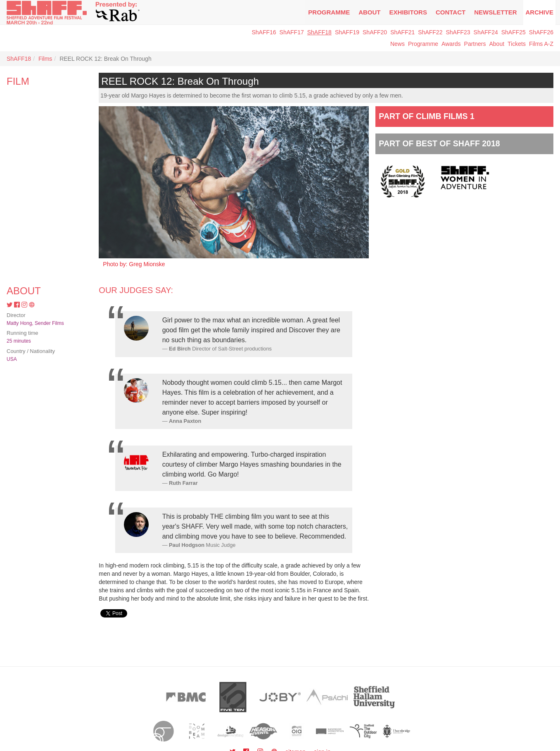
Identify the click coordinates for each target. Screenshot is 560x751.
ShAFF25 (514, 32)
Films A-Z (541, 44)
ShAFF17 (292, 32)
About (369, 12)
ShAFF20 (375, 32)
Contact (451, 12)
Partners (475, 44)
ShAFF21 (402, 32)
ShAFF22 (430, 32)
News (397, 44)
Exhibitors (408, 12)
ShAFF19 (347, 32)
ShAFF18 (319, 32)
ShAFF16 (264, 32)
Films (45, 59)
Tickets (517, 44)
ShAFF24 (486, 32)
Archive (539, 12)
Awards (451, 44)
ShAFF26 (541, 32)
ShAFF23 (458, 32)
